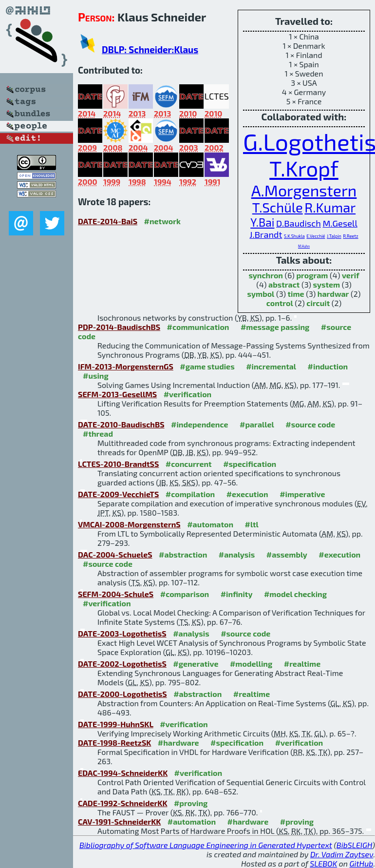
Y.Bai (262, 222)
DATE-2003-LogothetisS (122, 633)
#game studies (207, 366)
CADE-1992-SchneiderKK (122, 803)
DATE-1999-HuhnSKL (116, 724)
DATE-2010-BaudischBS (121, 424)
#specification (250, 464)
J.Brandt (266, 234)
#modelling (251, 664)
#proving (191, 803)
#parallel (257, 424)
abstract (284, 284)
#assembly (287, 554)
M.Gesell (340, 223)
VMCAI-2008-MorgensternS (129, 524)
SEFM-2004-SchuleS (116, 594)
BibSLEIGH (354, 845)
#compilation (190, 494)
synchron (266, 275)
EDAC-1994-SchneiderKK (123, 773)
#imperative (302, 494)
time (296, 294)
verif (351, 275)
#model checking (295, 594)
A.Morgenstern (304, 190)
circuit (318, 303)
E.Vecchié (316, 236)
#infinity (237, 594)
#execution (247, 494)
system (327, 284)
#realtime (302, 664)
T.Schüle (278, 207)
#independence (200, 424)
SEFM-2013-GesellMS (117, 394)
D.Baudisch (299, 223)
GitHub (362, 863)
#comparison (185, 594)
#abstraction (183, 554)
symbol (261, 294)
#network (162, 221)
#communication (198, 327)
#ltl (252, 524)
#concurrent (189, 464)
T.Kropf (304, 168)
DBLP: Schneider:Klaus (150, 49)
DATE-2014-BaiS (108, 221)
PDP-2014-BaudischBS (119, 327)
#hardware (178, 743)
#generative (196, 664)
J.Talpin (334, 236)
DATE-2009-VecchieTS (118, 494)
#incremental (271, 366)
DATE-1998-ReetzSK (114, 743)
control (280, 303)
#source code (310, 424)
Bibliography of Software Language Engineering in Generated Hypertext (206, 845)
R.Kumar (330, 207)
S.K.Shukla (294, 236)
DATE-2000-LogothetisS (122, 694)
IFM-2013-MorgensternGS (126, 366)
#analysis (237, 554)
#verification (188, 394)
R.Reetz (350, 236)
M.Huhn (304, 246)
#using (96, 376)
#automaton (210, 524)
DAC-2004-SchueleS (115, 554)
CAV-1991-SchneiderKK (119, 821)
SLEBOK (323, 863)
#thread (98, 434)
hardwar (333, 294)
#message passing (275, 327)
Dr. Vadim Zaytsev (342, 854)
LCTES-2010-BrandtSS (118, 464)
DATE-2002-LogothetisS (122, 664)
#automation (192, 821)
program (312, 275)
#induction (328, 366)
